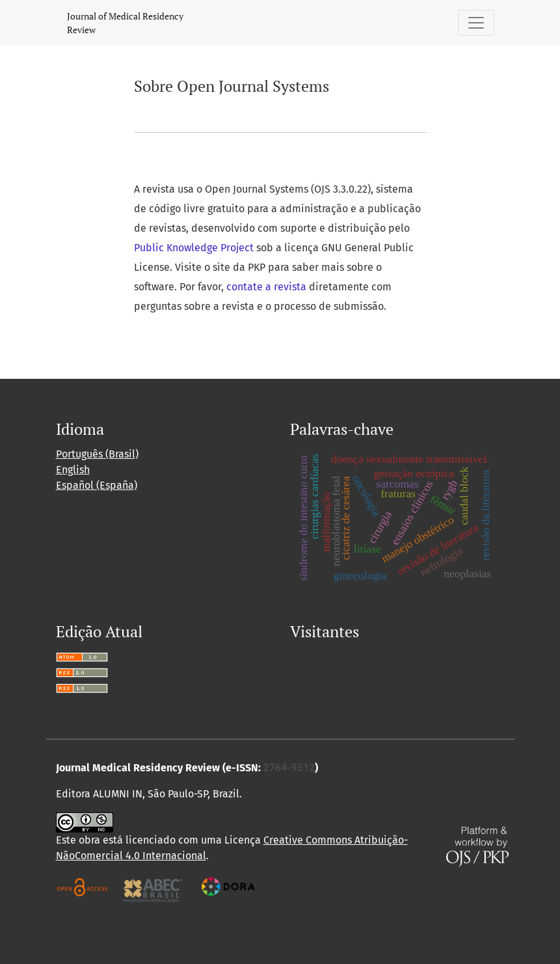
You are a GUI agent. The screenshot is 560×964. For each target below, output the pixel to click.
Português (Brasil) (97, 454)
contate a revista (268, 287)
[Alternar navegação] (476, 23)
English (73, 470)
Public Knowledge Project (194, 248)
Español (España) (97, 485)
